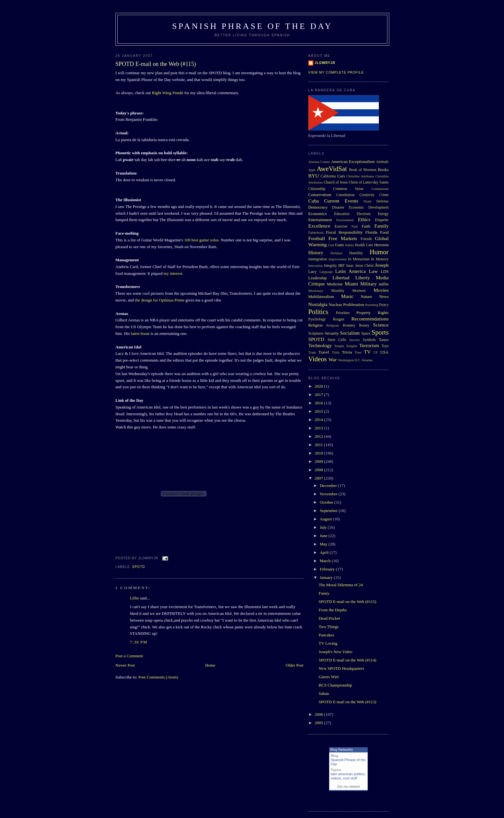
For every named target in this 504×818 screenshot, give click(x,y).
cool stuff (350, 778)
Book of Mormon (363, 170)
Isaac (350, 266)
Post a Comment (129, 656)
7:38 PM (139, 642)
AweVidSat (332, 169)
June (324, 536)
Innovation (315, 266)
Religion (315, 325)
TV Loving (328, 643)
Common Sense (348, 189)
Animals (382, 162)
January (327, 577)
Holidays (337, 253)
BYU (314, 176)
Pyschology (317, 319)
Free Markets (343, 238)
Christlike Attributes (360, 176)
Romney (349, 325)
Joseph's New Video (335, 652)
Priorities (343, 313)
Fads (355, 226)
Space (366, 333)
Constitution (346, 195)
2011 (319, 445)
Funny (324, 593)
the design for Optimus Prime (160, 300)
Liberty (363, 278)
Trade (312, 352)
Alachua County (319, 162)
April (325, 552)
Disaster (338, 207)
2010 (319, 453)
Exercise (341, 226)
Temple (339, 346)
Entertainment (320, 220)
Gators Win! (329, 677)
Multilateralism (321, 297)
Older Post (295, 665)
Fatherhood (316, 233)
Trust (358, 352)
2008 (319, 470)
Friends (366, 239)
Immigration (318, 259)
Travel (324, 352)
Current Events (341, 201)
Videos (318, 359)
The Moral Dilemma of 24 (341, 585)
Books (383, 170)
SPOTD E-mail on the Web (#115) (156, 64)
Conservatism (320, 195)
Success (354, 340)
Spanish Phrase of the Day (252, 26)
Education (342, 214)
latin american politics (348, 774)
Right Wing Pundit (168, 93)
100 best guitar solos (201, 240)
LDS (385, 271)
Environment (345, 220)
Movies (381, 290)
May (324, 544)
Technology (320, 345)
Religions (333, 325)
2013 (319, 428)
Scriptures (316, 333)
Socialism (350, 333)
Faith (366, 226)
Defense (382, 201)
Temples (352, 346)
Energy (383, 214)
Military (369, 284)
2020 (319, 386)
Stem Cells (337, 340)
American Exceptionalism (353, 162)
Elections (364, 214)
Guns (339, 245)
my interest (173, 273)
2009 (319, 461)
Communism (380, 189)
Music (347, 296)
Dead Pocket (329, 618)
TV (367, 352)
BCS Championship (335, 685)
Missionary (316, 291)
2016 (319, 403)
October (327, 502)
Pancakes (326, 635)
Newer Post (125, 665)
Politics (318, 312)
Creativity (367, 195)
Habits (350, 245)
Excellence (319, 226)
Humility (356, 253)
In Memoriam (359, 259)
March (326, 561)
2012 (319, 436)
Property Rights (373, 313)
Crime (384, 195)
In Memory (380, 259)
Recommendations (370, 319)
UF (376, 352)
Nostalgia (318, 304)
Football (317, 238)
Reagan (339, 319)
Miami (351, 284)
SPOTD (139, 567)
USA (384, 352)
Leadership (318, 278)
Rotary (364, 325)
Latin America (351, 271)
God (331, 245)
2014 (319, 420)
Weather (367, 360)
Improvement (337, 259)
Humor (379, 252)
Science (381, 325)
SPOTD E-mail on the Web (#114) (347, 660)
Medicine (335, 284)
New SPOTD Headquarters (341, 668)
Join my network (348, 787)
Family (382, 226)
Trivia (347, 352)
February (328, 569)
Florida (372, 232)
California (328, 176)
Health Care (364, 245)
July (324, 527)
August (326, 519)
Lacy (312, 271)
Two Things (328, 627)
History (316, 252)
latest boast (140, 333)
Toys (385, 346)
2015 (319, 411)
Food (384, 232)
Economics (318, 214)
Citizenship (317, 189)
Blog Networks (342, 750)
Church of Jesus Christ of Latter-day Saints (356, 182)
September (329, 511)
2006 (319, 714)
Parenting (372, 305)
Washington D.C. (349, 360)
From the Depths (333, 610)
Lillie (134, 598)
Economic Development (369, 207)
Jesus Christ (364, 266)
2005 (319, 723)
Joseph (382, 265)
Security (332, 333)
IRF (341, 265)
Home (210, 665)
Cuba (314, 201)
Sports (380, 332)
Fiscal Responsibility (344, 232)
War (333, 360)
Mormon (359, 291)
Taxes (384, 340)
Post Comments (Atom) (158, 677)
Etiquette (382, 220)
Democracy (318, 207)
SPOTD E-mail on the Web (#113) (347, 702)
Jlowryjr (325, 63)
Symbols (369, 340)
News (384, 297)
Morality (338, 291)
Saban (324, 693)
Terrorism (369, 345)
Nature (366, 297)
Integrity (330, 266)
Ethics (364, 219)
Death (368, 201)
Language (326, 272)
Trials (336, 352)
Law (373, 271)
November (329, 494)
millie (384, 284)
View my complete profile (336, 72)
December (329, 485)
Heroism (381, 245)
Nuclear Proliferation (346, 305)
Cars (341, 176)
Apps (312, 170)
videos (336, 778)
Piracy (384, 305)
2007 (319, 478)
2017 (319, 395)
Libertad (341, 278)
